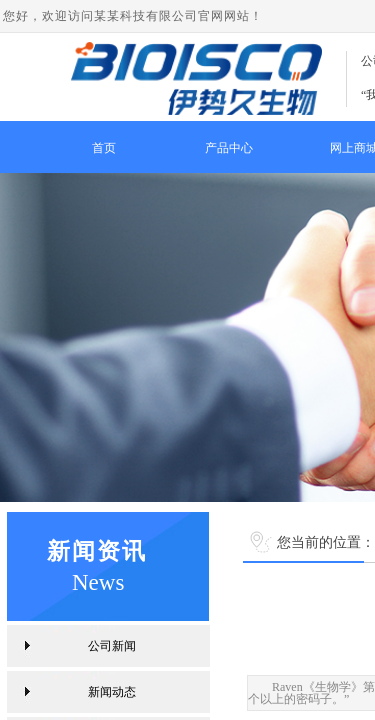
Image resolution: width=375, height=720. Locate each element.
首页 (104, 148)
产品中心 (229, 148)
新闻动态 (112, 692)
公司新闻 (112, 646)
